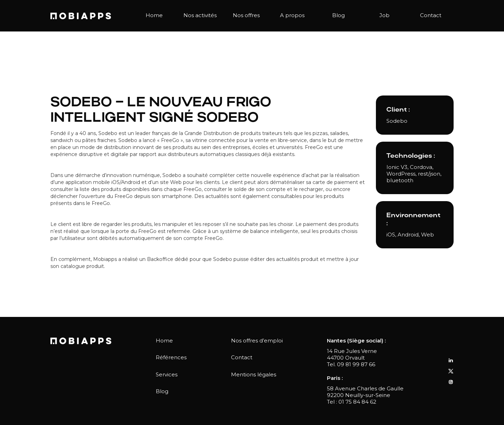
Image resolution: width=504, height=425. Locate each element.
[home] (81, 16)
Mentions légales (254, 374)
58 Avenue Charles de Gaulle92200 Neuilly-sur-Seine (365, 392)
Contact (431, 15)
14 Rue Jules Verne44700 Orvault (352, 354)
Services (167, 374)
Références (171, 357)
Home (154, 15)
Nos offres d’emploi (257, 341)
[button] (200, 16)
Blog (338, 15)
